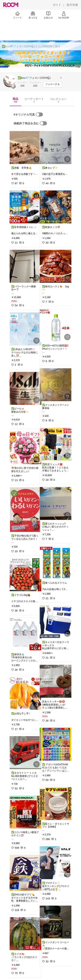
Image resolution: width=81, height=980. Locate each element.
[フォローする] (53, 84)
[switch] (39, 114)
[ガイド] (57, 5)
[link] (25, 148)
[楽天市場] (72, 5)
